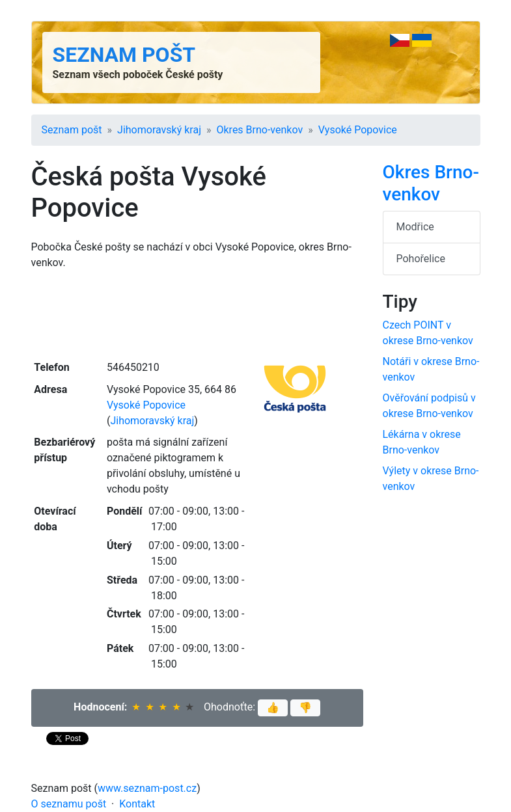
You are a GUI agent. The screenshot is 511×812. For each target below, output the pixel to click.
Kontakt (137, 804)
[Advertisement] (197, 314)
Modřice (415, 227)
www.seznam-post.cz (147, 788)
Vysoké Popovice (358, 130)
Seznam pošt (124, 55)
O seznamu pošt (69, 804)
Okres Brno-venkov (259, 130)
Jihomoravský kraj (159, 130)
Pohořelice (421, 259)
